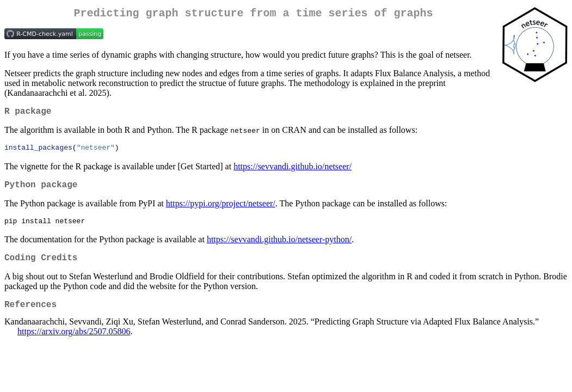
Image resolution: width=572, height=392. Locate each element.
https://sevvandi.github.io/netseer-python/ (279, 247)
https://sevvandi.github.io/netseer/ (293, 171)
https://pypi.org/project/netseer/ (221, 210)
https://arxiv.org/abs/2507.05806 (74, 344)
